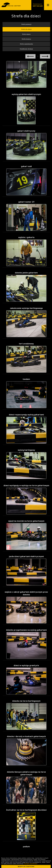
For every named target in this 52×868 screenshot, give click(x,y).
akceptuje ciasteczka (26, 866)
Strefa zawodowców (26, 44)
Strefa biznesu (26, 39)
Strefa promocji (26, 24)
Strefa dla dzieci (26, 29)
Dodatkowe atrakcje (26, 49)
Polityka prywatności (31, 864)
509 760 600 (38, 6)
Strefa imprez (26, 34)
